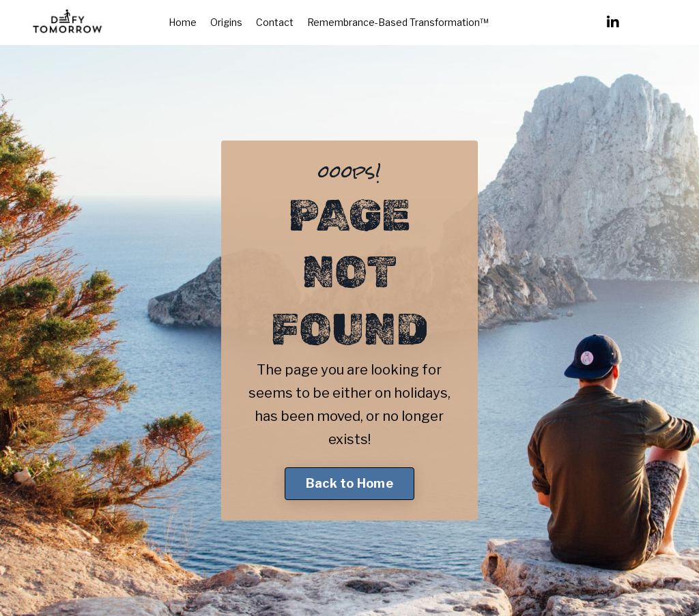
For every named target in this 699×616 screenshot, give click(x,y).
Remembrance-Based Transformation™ (398, 22)
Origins (226, 22)
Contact (275, 22)
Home (183, 22)
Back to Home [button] (349, 483)
